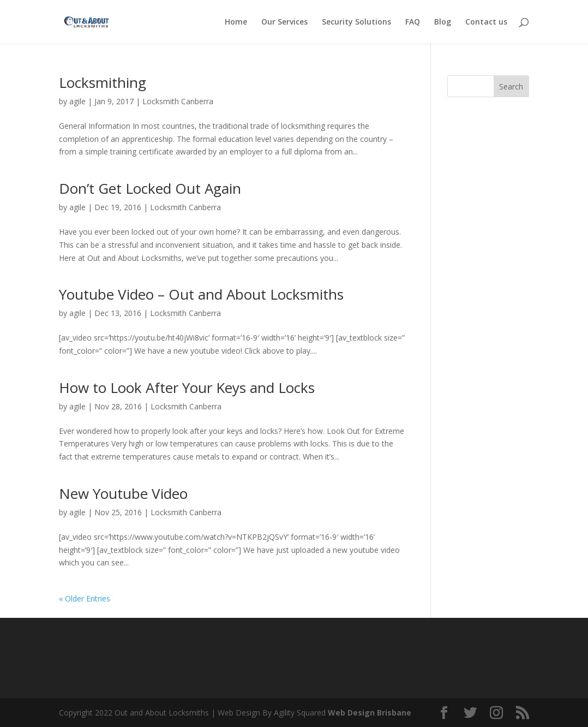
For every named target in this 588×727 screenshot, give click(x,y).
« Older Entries (85, 598)
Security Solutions (356, 22)
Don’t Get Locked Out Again (150, 188)
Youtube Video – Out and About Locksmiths (201, 294)
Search (511, 87)
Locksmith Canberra (178, 101)
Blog (443, 22)
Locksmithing (103, 82)
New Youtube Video (123, 493)
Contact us (486, 22)
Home (236, 22)
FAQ (413, 22)
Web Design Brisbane (370, 713)
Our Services (284, 22)
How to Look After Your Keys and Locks (187, 388)
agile (77, 101)
